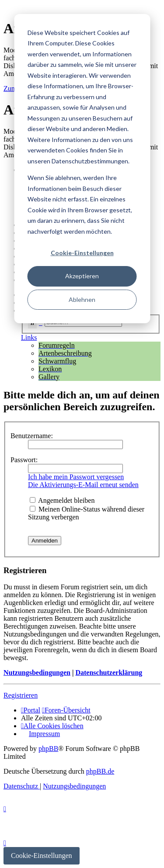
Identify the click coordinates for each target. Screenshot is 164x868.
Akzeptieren (82, 276)
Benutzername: (32, 436)
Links (29, 337)
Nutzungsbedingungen (37, 673)
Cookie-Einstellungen (82, 253)
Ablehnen (82, 299)
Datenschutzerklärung (109, 673)
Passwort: (24, 460)
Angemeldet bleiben (62, 500)
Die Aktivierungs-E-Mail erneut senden (83, 485)
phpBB (48, 749)
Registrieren (21, 695)
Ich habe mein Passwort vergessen (76, 477)
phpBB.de (100, 771)
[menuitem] (52, 726)
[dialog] (82, 169)
